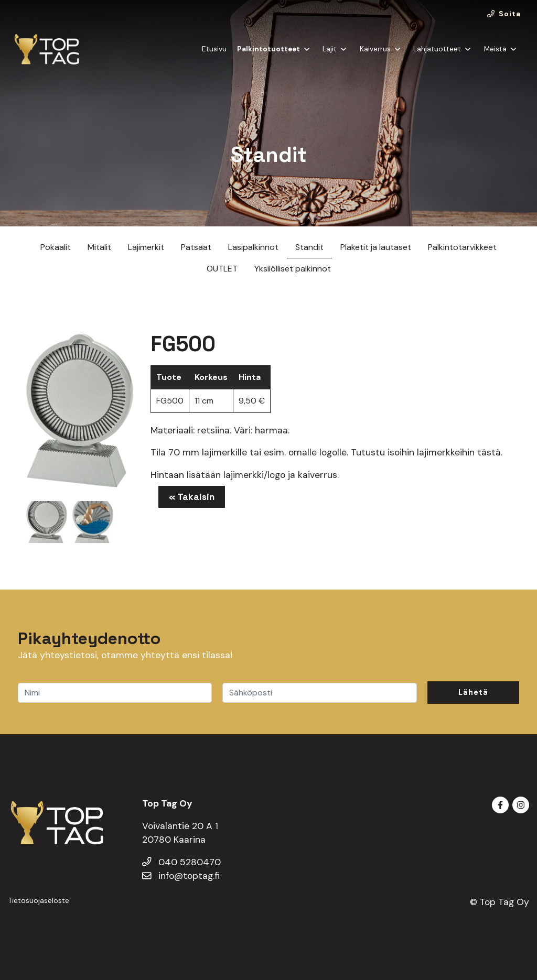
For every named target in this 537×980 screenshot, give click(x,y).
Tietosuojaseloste (39, 900)
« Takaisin (192, 497)
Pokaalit (56, 247)
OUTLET (222, 269)
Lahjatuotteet (437, 49)
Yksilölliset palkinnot (293, 269)
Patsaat (196, 247)
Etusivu (214, 49)
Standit (309, 247)
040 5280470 (181, 862)
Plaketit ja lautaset (376, 247)
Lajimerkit (146, 247)
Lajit (330, 49)
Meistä (495, 49)
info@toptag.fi (181, 876)
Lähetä (473, 692)
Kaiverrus (375, 49)
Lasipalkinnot (253, 247)
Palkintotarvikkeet (462, 247)
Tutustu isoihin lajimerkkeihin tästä (426, 452)
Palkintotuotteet (268, 49)
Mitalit (99, 247)
